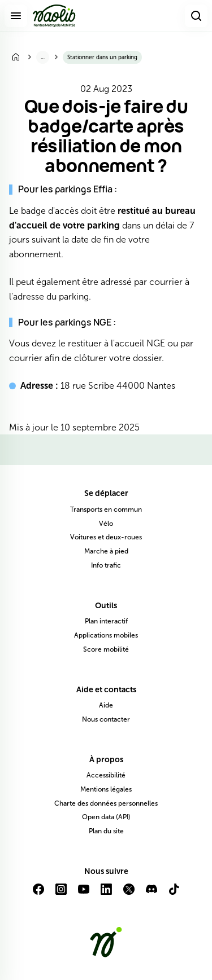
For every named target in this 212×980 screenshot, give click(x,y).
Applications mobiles (106, 635)
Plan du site (106, 831)
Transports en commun (106, 509)
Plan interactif (106, 621)
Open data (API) (106, 817)
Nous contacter (106, 719)
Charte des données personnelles (106, 803)
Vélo (106, 524)
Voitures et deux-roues (106, 537)
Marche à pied (106, 551)
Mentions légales (106, 789)
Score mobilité (106, 649)
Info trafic (106, 565)
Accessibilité (106, 775)
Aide (106, 705)
